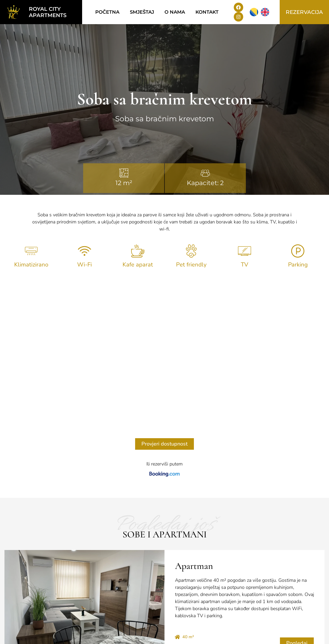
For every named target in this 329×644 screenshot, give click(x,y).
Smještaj (142, 12)
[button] (154, 535)
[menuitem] (254, 12)
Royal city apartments (48, 12)
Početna (107, 12)
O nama (175, 12)
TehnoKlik (315, 638)
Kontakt (207, 12)
